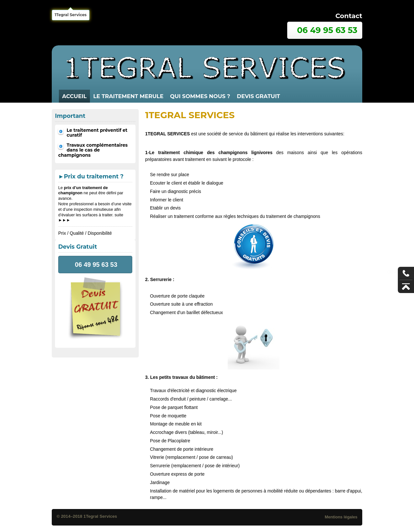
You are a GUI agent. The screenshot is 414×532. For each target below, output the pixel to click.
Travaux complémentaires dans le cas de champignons (93, 150)
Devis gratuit (258, 96)
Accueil (74, 96)
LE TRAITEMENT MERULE (128, 96)
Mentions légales (341, 517)
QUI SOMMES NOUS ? (200, 96)
